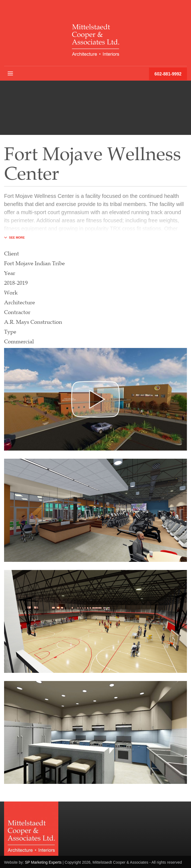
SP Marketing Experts (43, 862)
